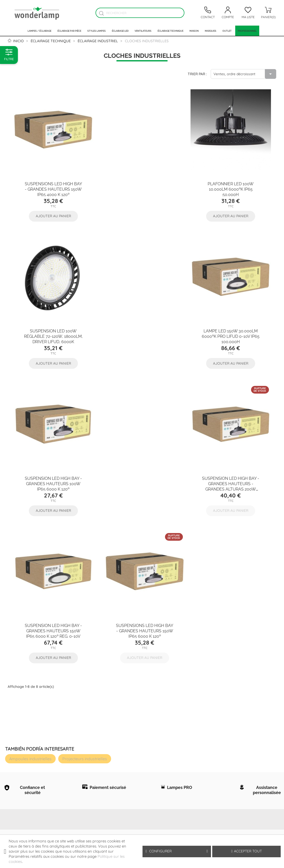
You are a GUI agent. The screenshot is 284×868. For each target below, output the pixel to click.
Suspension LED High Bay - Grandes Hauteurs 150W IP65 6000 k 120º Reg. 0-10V (52, 475)
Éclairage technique (170, 31)
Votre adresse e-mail (189, 720)
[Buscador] (101, 13)
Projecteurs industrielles (85, 604)
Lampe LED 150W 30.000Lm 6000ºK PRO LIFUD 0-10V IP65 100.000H (52, 331)
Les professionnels (25, 757)
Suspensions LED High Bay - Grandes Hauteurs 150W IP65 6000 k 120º (141, 475)
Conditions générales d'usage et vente (66, 714)
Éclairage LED (120, 31)
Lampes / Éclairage (39, 31)
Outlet (227, 31)
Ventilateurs (143, 31)
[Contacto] (208, 13)
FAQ (11, 720)
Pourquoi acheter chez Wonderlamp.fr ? (24, 745)
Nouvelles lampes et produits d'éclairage (25, 782)
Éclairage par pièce (69, 31)
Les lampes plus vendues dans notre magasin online (23, 794)
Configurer (177, 851)
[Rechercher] (140, 13)
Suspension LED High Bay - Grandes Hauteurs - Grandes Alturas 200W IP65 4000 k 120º (232, 333)
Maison (194, 31)
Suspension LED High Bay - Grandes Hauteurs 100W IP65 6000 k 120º (142, 331)
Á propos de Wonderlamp (20, 708)
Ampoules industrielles (30, 604)
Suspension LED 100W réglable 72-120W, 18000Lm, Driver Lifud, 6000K (232, 186)
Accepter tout (247, 851)
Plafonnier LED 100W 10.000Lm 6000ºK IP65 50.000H (142, 186)
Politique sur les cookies (63, 726)
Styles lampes (97, 31)
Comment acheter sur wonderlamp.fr (25, 733)
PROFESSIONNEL (247, 31)
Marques (211, 31)
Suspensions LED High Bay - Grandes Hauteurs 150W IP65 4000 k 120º (52, 186)
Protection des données (62, 702)
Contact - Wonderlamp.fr (22, 769)
